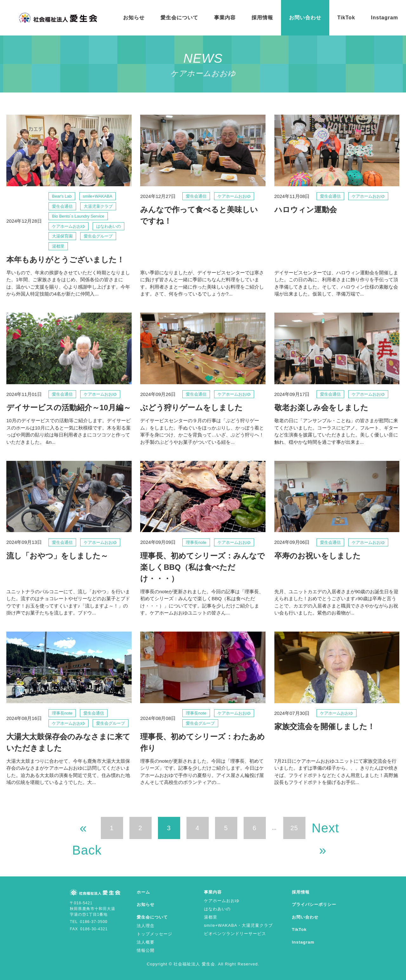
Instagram (385, 18)
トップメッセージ (154, 934)
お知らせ (134, 18)
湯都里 (211, 917)
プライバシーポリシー (314, 904)
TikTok (346, 18)
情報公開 (146, 950)
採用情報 (262, 18)
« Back (83, 830)
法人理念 (146, 926)
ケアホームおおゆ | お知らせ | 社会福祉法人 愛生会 (58, 18)
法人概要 (146, 942)
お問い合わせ (305, 18)
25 (294, 828)
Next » (323, 830)
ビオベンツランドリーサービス (235, 934)
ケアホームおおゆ (222, 901)
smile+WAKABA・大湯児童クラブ (238, 925)
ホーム (143, 892)
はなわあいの (217, 909)
